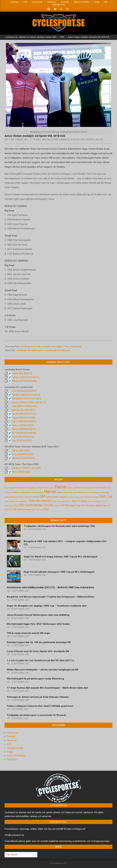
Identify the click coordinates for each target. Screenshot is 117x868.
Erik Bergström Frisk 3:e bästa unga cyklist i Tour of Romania (51, 346)
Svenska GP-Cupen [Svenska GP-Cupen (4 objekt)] (92, 497)
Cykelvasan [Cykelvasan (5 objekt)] (49, 488)
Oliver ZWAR (18, 472)
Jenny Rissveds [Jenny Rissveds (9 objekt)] (65, 492)
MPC (33, 391)
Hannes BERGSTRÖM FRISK (26, 402)
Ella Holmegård (76, 140)
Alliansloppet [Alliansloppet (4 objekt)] (9, 488)
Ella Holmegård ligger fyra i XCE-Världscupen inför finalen (38, 624)
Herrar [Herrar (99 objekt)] (50, 492)
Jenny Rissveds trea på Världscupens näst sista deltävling (38, 615)
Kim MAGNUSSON (21, 433)
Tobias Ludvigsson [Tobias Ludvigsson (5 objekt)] (94, 501)
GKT (32, 410)
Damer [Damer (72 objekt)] (61, 487)
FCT (43, 402)
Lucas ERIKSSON (20, 418)
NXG (34, 406)
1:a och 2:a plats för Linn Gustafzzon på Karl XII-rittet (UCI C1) (41, 660)
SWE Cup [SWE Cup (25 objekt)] (106, 496)
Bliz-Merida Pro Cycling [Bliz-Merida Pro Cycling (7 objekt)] (25, 488)
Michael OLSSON (20, 458)
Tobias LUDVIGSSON (22, 377)
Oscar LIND (18, 450)
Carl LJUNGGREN (20, 421)
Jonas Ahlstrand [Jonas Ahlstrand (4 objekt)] (79, 493)
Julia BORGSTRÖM (21, 406)
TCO (33, 414)
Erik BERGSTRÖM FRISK (24, 399)
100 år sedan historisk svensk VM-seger (29, 633)
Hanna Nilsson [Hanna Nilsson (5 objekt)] (37, 492)
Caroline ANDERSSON (23, 395)
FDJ (29, 373)
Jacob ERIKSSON (20, 414)
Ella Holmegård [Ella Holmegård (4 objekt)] (86, 488)
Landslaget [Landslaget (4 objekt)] (105, 493)
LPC (31, 425)
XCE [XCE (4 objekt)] (38, 510)
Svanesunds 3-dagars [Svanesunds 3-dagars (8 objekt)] (56, 497)
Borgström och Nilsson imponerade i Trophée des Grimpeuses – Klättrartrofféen (51, 597)
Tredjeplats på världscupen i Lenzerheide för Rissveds (43, 350)
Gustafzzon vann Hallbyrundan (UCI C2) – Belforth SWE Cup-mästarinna (50, 587)
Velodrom (12, 759)
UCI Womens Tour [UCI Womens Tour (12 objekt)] (71, 505)
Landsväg (12, 740)
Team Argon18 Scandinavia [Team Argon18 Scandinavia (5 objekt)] (16, 501)
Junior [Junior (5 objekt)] (88, 492)
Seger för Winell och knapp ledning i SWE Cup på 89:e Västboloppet (60, 557)
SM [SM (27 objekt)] (43, 496)
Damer (63, 140)
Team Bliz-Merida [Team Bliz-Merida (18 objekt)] (40, 501)
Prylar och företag (16, 756)
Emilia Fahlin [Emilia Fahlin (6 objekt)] (101, 488)
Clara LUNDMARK (21, 429)
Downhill (11, 737)
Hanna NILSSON (20, 437)
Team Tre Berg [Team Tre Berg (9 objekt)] (79, 501)
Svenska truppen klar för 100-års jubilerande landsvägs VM (39, 642)
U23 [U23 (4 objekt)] (12, 506)
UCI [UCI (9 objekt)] (16, 505)
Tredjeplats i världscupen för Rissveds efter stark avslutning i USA (59, 526)
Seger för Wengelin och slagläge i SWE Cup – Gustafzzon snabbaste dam (47, 606)
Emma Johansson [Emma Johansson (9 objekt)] (22, 492)
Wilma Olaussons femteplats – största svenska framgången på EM (43, 670)
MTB (9, 744)
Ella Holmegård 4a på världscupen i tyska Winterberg (35, 679)
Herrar (90, 140)
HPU (37, 395)
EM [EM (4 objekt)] (94, 488)
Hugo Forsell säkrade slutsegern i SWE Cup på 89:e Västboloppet (59, 572)
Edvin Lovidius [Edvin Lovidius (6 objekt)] (74, 488)
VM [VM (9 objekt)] (15, 509)
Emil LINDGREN (19, 454)
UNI (38, 468)
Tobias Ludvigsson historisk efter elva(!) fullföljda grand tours (40, 706)
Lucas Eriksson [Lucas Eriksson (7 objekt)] (11, 497)
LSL (31, 437)
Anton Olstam (50, 140)
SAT (27, 450)
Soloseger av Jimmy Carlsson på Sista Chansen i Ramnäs (38, 697)
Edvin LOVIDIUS (20, 425)
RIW (32, 418)
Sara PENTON (19, 441)
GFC (36, 377)
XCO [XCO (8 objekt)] (46, 509)
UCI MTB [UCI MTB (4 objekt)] (57, 506)
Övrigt (10, 752)
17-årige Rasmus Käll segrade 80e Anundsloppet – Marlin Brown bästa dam (48, 688)
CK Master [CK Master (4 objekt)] (40, 488)
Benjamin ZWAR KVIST (23, 468)
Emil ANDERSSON (21, 391)
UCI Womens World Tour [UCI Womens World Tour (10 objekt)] (94, 505)
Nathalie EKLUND (20, 410)
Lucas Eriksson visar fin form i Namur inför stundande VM (38, 651)
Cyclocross (13, 733)
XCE (101, 140)
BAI (39, 399)
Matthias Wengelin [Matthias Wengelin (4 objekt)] (26, 497)
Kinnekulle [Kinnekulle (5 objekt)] (96, 492)
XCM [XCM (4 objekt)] (42, 510)
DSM (34, 381)
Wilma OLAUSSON (21, 381)
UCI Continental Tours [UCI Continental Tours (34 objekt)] (35, 505)
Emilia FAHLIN (19, 373)
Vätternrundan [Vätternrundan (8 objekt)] (24, 509)
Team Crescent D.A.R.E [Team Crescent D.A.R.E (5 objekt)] (61, 501)
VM (97, 140)
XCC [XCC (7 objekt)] (34, 509)
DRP (29, 441)
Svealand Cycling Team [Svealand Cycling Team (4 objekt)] (76, 497)
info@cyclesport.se (14, 835)
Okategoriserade (15, 748)
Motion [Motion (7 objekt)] (36, 497)
